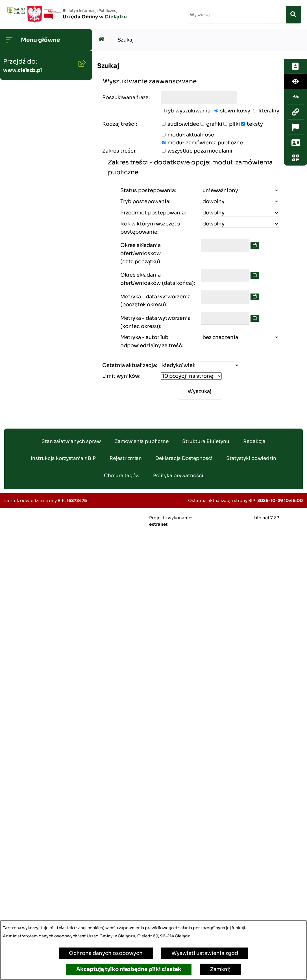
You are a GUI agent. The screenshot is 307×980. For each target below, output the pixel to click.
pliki (235, 124)
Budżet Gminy (23, 150)
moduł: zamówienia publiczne (205, 143)
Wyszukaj (200, 391)
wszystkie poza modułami (200, 151)
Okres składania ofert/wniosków (141, 253)
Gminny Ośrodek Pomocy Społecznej (38, 403)
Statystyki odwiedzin (251, 904)
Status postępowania (148, 190)
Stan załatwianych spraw (71, 887)
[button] (81, 88)
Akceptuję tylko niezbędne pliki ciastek (129, 969)
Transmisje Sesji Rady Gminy (33, 128)
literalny (269, 111)
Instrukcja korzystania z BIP (63, 904)
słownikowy (235, 111)
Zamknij (220, 969)
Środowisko (21, 186)
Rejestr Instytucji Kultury (37, 559)
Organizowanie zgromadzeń (25, 625)
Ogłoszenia (20, 168)
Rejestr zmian (126, 904)
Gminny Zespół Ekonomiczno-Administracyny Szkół (33, 374)
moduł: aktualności (192, 135)
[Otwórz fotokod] (296, 150)
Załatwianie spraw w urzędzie (31, 599)
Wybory (15, 577)
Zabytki (15, 737)
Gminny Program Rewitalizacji (27, 208)
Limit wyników (121, 376)
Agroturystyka (24, 541)
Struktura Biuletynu (206, 887)
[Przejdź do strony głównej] (66, 14)
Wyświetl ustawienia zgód (205, 953)
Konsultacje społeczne (34, 683)
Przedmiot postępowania (153, 213)
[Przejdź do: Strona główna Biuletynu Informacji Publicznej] (103, 40)
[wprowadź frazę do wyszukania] (236, 15)
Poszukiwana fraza (125, 97)
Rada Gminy (21, 106)
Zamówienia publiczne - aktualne (36, 311)
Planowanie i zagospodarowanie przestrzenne (30, 263)
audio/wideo (183, 124)
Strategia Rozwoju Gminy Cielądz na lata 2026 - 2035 (40, 234)
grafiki (214, 124)
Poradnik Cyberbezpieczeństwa (34, 759)
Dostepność (21, 719)
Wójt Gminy (21, 88)
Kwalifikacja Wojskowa (34, 817)
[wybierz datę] (255, 246)
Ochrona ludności (28, 799)
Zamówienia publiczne (142, 887)
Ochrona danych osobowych (106, 953)
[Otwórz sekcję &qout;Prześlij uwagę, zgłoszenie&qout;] (296, 135)
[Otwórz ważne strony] (296, 119)
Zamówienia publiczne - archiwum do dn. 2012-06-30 (39, 340)
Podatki (15, 425)
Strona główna (24, 70)
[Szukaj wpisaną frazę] (294, 15)
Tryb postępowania (145, 201)
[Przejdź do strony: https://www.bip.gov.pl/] (296, 89)
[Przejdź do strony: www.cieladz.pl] (296, 104)
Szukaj (126, 40)
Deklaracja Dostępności (184, 904)
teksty (255, 124)
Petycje (15, 701)
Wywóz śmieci (24, 469)
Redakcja (254, 887)
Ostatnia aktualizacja (129, 365)
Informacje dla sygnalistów (40, 781)
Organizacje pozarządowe (38, 647)
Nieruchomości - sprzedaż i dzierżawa (40, 447)
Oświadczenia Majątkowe (38, 289)
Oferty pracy (21, 505)
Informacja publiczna (32, 665)
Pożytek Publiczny (29, 487)
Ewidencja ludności (30, 523)
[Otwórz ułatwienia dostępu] (296, 74)
